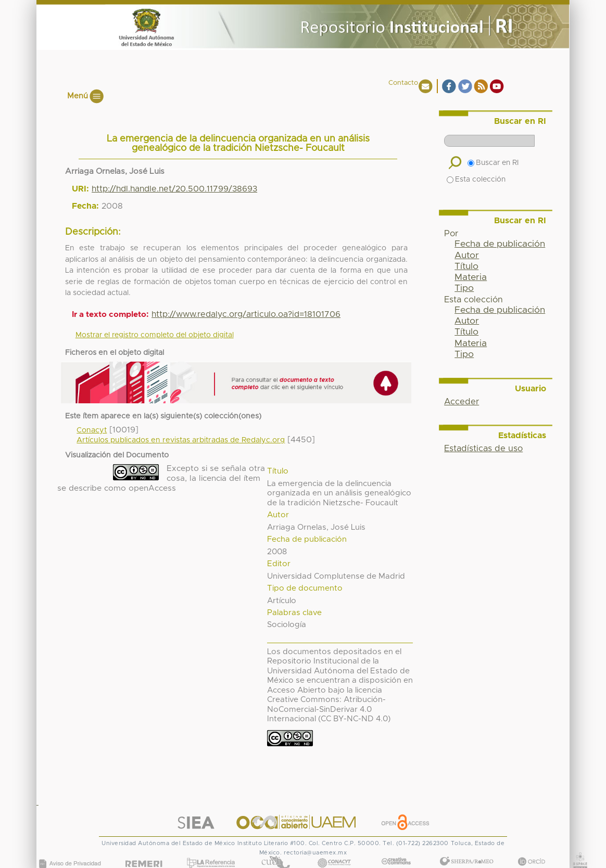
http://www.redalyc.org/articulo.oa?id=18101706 (246, 314)
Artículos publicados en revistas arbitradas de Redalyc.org (181, 440)
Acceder (462, 402)
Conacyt (92, 430)
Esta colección (476, 180)
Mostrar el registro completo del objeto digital (155, 335)
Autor (467, 256)
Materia (471, 277)
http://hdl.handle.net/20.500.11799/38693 (174, 189)
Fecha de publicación (500, 244)
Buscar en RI (493, 163)
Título (466, 266)
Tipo (464, 288)
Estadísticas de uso (483, 449)
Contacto (403, 83)
